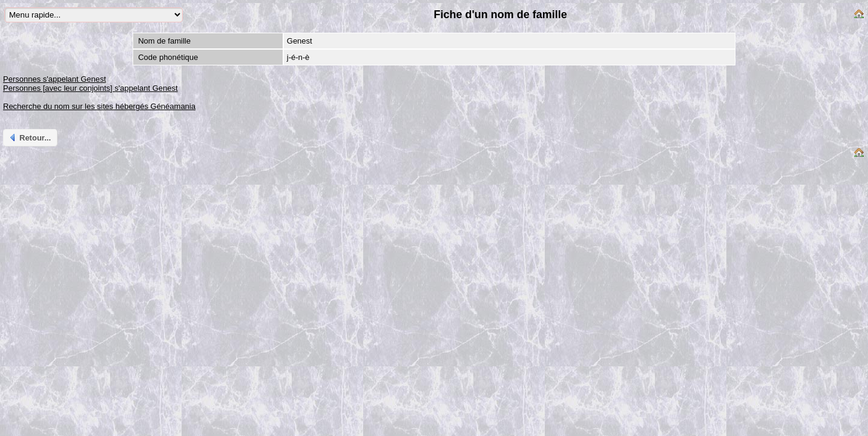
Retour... (29, 137)
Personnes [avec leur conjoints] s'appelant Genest (90, 88)
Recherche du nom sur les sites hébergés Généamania (99, 106)
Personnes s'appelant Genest (54, 79)
